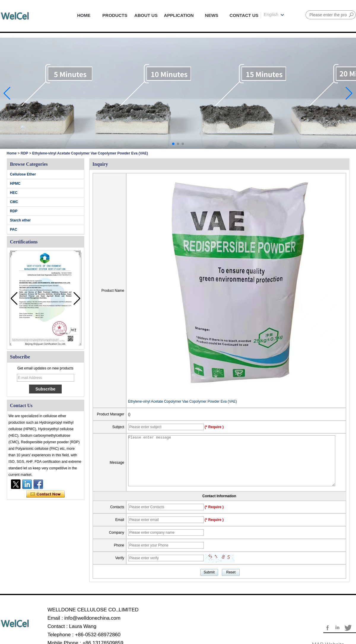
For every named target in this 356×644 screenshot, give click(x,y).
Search (351, 15)
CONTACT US (244, 15)
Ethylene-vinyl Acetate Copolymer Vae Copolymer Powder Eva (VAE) (183, 401)
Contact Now (46, 494)
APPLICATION (179, 15)
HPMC (15, 184)
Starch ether (20, 220)
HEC (14, 193)
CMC (14, 202)
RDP (24, 153)
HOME (84, 15)
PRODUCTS (115, 15)
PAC (14, 229)
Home (12, 153)
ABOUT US (146, 15)
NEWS (212, 15)
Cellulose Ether (23, 174)
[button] (173, 144)
